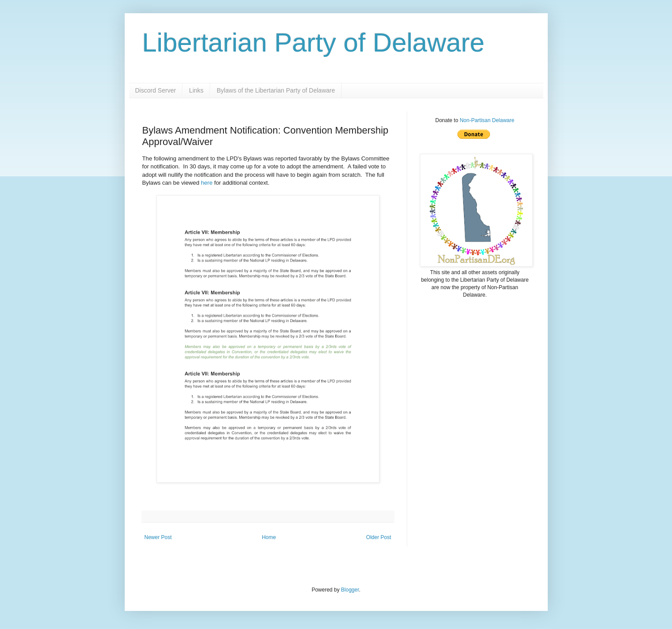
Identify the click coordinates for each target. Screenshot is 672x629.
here (207, 183)
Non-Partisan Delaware (487, 120)
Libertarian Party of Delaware (314, 43)
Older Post (379, 537)
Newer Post (158, 537)
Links (196, 90)
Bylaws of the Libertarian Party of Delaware (276, 90)
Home (269, 537)
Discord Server (156, 90)
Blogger (350, 590)
